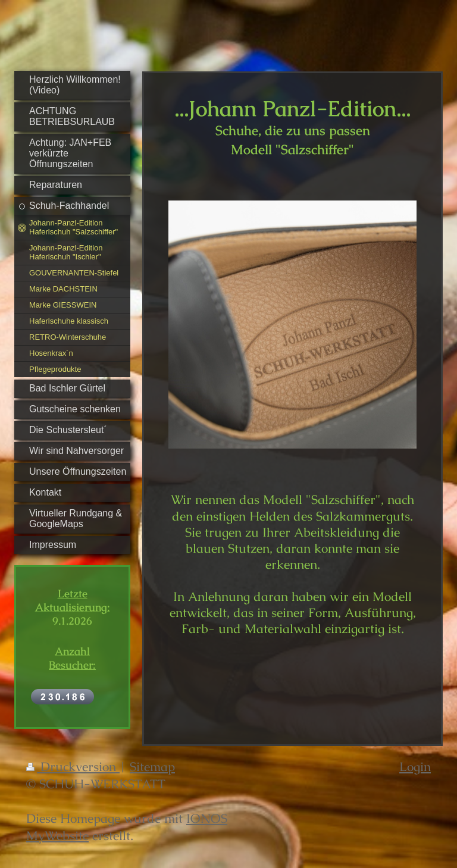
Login (415, 767)
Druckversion (73, 767)
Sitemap (152, 767)
